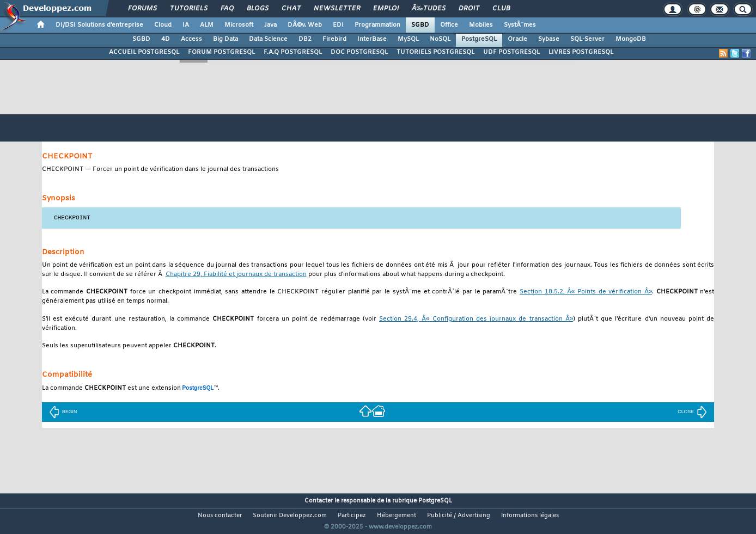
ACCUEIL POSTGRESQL (144, 52)
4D (166, 39)
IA (186, 25)
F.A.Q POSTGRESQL (293, 52)
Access (191, 39)
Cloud (163, 25)
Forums (142, 9)
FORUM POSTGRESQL (221, 52)
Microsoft (239, 25)
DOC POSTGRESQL (359, 52)
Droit (469, 9)
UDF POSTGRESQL (511, 52)
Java (270, 25)
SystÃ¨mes (520, 25)
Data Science (268, 39)
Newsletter (337, 9)
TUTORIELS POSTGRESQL (435, 52)
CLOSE (692, 412)
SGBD (420, 25)
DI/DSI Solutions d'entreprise (99, 25)
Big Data (225, 39)
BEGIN (63, 412)
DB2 (305, 39)
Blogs (258, 9)
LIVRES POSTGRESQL (581, 52)
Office (449, 25)
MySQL (408, 39)
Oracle (517, 39)
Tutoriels (189, 9)
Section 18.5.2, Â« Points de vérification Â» (586, 292)
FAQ (227, 9)
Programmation (377, 25)
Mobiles (481, 25)
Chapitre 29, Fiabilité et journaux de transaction (236, 275)
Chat (291, 9)
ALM (207, 25)
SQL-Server (587, 39)
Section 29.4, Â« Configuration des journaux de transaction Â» (476, 319)
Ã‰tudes (429, 9)
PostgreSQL (479, 39)
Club (501, 9)
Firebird (334, 39)
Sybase (549, 39)
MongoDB (631, 39)
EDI (338, 25)
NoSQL (440, 39)
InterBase (372, 39)
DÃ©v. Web (305, 25)
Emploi (386, 9)
